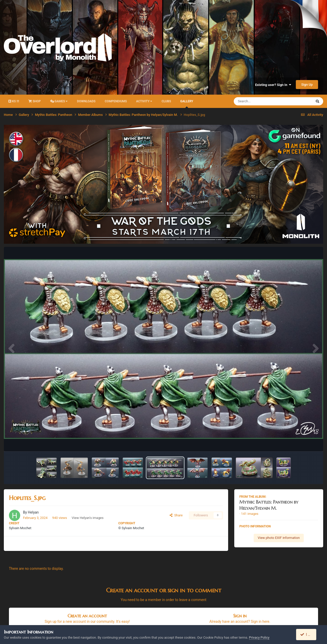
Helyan (33, 512)
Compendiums (116, 101)
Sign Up (307, 85)
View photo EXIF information (279, 538)
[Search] (260, 101)
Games (59, 101)
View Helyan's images (88, 518)
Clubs (166, 101)
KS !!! (14, 101)
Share (176, 515)
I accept (309, 635)
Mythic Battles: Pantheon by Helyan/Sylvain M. (269, 505)
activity (144, 101)
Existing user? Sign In (273, 85)
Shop (35, 101)
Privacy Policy (259, 637)
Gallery (187, 104)
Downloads (86, 101)
